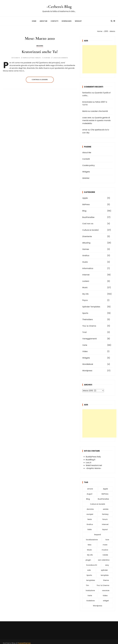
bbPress (86, 202)
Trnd (84, 330)
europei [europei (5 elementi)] (90, 512)
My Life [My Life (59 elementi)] (90, 553)
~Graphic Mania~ (94, 466)
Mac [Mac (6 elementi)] (90, 543)
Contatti (54, 20)
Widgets (86, 170)
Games (86, 247)
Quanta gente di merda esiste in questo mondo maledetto (96, 118)
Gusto (85, 260)
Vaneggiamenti (90, 337)
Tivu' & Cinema (89, 324)
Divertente (87, 234)
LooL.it (88, 460)
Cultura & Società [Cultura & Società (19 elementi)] (98, 502)
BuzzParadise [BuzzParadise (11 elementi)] (103, 497)
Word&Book (88, 362)
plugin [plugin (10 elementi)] (88, 558)
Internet (86, 273)
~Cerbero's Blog (59, 6)
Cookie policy (89, 163)
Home (34, 20)
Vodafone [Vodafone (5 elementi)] (90, 598)
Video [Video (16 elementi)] (105, 593)
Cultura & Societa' (91, 228)
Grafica (86, 253)
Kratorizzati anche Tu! (40, 50)
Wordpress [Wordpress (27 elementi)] (98, 604)
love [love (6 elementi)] (107, 537)
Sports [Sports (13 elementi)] (89, 573)
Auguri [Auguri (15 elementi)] (90, 492)
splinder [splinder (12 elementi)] (104, 568)
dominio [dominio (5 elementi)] (90, 507)
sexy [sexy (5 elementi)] (107, 563)
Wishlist (78, 20)
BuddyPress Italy (93, 455)
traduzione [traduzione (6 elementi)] (90, 588)
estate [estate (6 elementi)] (106, 507)
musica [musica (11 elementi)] (105, 548)
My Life (85, 292)
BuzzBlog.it (91, 457)
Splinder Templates (91, 305)
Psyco (85, 298)
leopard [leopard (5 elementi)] (98, 532)
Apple (85, 196)
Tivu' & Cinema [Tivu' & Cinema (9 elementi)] (103, 583)
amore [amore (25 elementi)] (90, 487)
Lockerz (86, 279)
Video (85, 349)
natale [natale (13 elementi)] (105, 553)
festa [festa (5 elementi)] (90, 517)
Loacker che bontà (99, 109)
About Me (44, 20)
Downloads (66, 20)
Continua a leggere (40, 77)
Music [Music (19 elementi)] (89, 548)
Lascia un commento (61, 56)
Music (85, 285)
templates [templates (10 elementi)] (91, 578)
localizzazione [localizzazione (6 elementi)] (92, 537)
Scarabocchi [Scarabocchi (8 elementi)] (92, 563)
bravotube (87, 100)
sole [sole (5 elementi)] (89, 568)
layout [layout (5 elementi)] (105, 527)
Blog (84, 209)
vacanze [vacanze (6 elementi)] (106, 588)
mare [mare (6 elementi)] (105, 543)
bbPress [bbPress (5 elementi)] (105, 492)
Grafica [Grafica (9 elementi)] (90, 522)
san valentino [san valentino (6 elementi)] (104, 558)
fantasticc (87, 91)
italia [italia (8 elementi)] (90, 527)
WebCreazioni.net (94, 463)
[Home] (100, 29)
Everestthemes (24, 641)
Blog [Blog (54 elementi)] (88, 497)
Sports (85, 311)
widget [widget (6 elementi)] (106, 598)
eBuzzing (40, 44)
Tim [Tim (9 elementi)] (87, 583)
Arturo (48, 56)
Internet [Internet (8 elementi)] (105, 522)
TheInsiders (88, 317)
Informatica (88, 266)
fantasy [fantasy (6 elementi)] (105, 512)
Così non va (88, 221)
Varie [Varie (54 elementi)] (90, 593)
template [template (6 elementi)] (105, 573)
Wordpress (87, 368)
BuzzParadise (88, 215)
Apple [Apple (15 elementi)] (105, 487)
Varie (85, 343)
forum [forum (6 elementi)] (105, 517)
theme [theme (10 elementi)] (106, 578)
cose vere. (87, 115)
